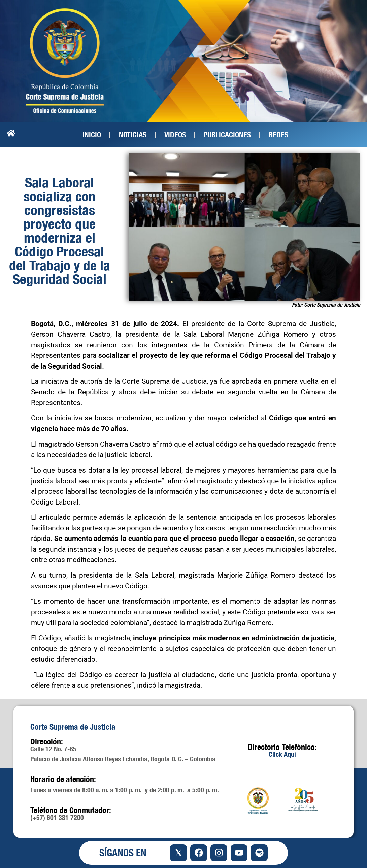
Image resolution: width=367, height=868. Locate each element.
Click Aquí (282, 754)
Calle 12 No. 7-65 (53, 749)
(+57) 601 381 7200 (57, 817)
